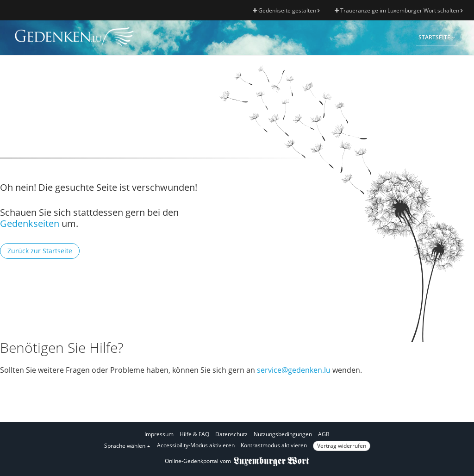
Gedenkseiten (30, 223)
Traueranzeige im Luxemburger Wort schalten (399, 10)
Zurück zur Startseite (40, 251)
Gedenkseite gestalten (286, 10)
